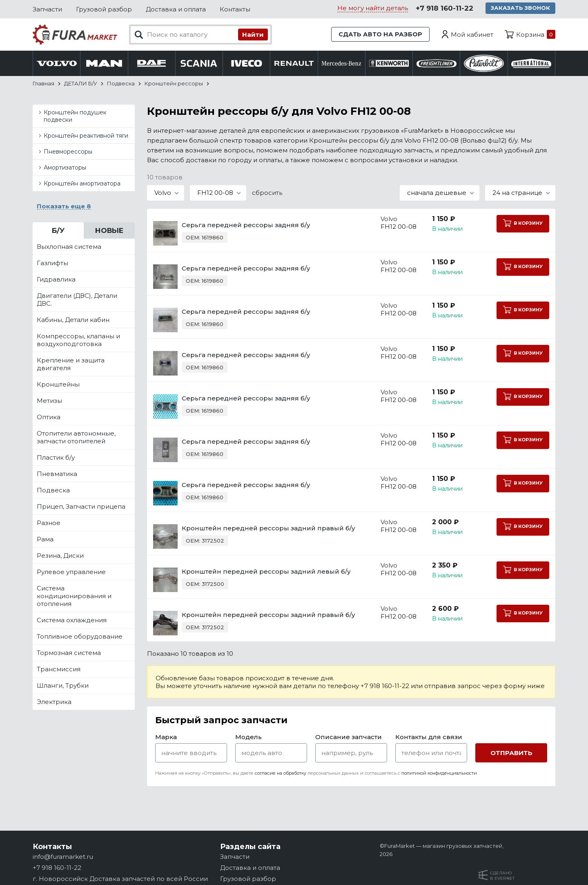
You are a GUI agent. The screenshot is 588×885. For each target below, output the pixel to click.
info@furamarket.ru (63, 857)
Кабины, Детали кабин (73, 321)
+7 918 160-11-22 (444, 9)
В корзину (522, 224)
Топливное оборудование (80, 637)
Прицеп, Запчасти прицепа (81, 507)
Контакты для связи (429, 738)
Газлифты (52, 264)
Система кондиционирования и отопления (74, 597)
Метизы (49, 401)
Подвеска (53, 491)
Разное (49, 524)
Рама (45, 540)
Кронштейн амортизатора (82, 184)
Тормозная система (69, 654)
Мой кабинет (472, 35)
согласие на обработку (281, 774)
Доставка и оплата (176, 9)
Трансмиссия (59, 670)
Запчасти (47, 9)
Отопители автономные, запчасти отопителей (76, 438)
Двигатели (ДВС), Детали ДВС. (77, 300)
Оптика (49, 418)
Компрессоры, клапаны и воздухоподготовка (78, 341)
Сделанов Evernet (502, 876)
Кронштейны (58, 385)
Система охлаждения (72, 621)
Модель (248, 738)
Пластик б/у (56, 458)
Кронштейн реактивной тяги (86, 136)
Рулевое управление (71, 573)
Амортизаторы (65, 168)
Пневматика (57, 475)
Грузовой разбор (104, 9)
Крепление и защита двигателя (71, 365)
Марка (166, 738)
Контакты (235, 9)
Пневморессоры (68, 152)
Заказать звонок (521, 8)
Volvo (382, 220)
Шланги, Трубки (63, 686)
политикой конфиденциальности (439, 774)
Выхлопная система (69, 247)
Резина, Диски (60, 556)
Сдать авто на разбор (380, 35)
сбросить (267, 193)
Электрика (54, 703)
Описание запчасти (349, 738)
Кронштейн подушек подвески (75, 117)
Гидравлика (56, 280)
